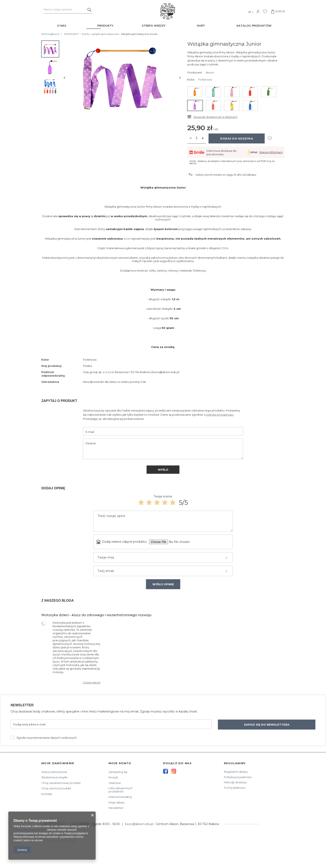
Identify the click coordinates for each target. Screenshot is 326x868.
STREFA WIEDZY (154, 26)
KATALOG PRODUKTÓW (254, 26)
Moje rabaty (117, 803)
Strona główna (50, 34)
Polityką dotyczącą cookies (30, 830)
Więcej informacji (271, 152)
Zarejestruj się (118, 772)
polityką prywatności (220, 415)
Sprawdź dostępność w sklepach (215, 117)
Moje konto (120, 763)
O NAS (62, 26)
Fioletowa (205, 80)
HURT (201, 26)
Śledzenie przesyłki (54, 777)
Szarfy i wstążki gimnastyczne (100, 34)
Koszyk (113, 777)
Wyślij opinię (163, 584)
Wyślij (163, 470)
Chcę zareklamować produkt (61, 783)
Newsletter (22, 705)
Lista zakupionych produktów (120, 790)
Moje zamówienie (58, 763)
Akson (210, 72)
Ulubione (115, 783)
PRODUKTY (105, 26)
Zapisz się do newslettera (267, 725)
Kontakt (47, 794)
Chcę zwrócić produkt (56, 788)
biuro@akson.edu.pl (139, 824)
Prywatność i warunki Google (61, 840)
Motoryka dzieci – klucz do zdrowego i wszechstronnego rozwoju (96, 615)
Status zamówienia (54, 772)
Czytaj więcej (92, 682)
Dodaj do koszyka (237, 138)
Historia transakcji (120, 797)
